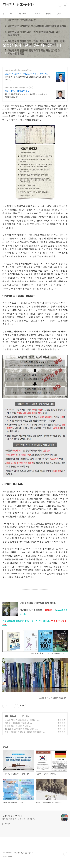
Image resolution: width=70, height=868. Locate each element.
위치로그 (37, 14)
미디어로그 (23, 14)
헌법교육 (13, 722)
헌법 (7, 722)
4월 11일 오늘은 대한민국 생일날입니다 (20, 735)
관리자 (59, 14)
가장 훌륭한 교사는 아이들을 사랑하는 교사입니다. (19, 825)
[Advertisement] (35, 88)
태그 (12, 14)
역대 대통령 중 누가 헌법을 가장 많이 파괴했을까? (24, 738)
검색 (60, 5)
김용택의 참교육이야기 (19, 5)
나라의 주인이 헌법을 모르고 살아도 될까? (21, 726)
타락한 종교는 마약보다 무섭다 (16, 732)
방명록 (48, 14)
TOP (65, 860)
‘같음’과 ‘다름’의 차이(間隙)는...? (17, 729)
